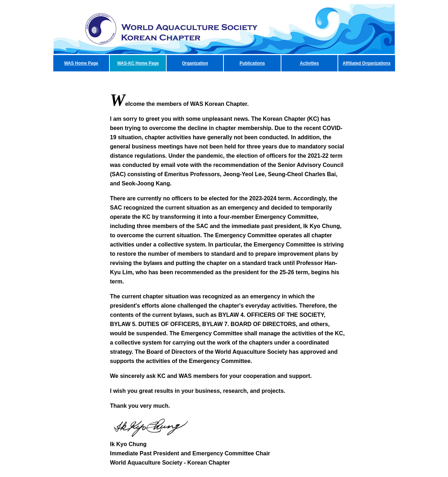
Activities (309, 63)
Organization (195, 63)
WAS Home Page (81, 63)
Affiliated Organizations (366, 63)
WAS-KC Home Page (138, 63)
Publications (252, 63)
